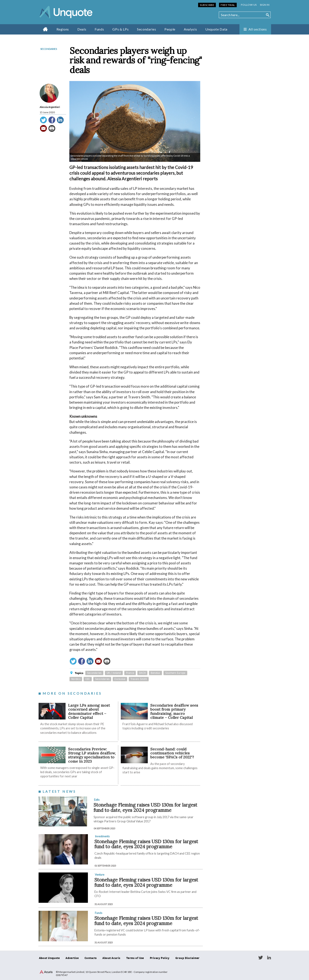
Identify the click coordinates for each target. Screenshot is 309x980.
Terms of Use (135, 958)
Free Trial (228, 5)
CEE (88, 679)
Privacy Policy (160, 958)
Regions (63, 29)
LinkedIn (269, 958)
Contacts (91, 958)
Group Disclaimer (187, 958)
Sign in (265, 5)
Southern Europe (175, 673)
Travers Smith (139, 679)
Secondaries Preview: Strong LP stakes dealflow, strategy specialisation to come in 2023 (92, 755)
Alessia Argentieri (50, 107)
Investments (102, 836)
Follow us (249, 5)
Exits (97, 800)
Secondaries (146, 29)
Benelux (155, 673)
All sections (258, 29)
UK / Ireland (114, 673)
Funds (99, 29)
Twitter (261, 958)
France (130, 673)
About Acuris (111, 958)
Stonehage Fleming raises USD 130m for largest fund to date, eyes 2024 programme (145, 807)
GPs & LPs (120, 29)
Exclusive (120, 679)
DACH (142, 673)
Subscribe (207, 5)
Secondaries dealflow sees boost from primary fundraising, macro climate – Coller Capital (174, 711)
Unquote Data (216, 29)
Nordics (76, 679)
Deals (82, 29)
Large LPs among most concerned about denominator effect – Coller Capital (89, 711)
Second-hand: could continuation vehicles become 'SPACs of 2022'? (172, 753)
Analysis (190, 29)
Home (45, 29)
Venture (100, 875)
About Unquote (49, 958)
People (170, 29)
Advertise (72, 958)
